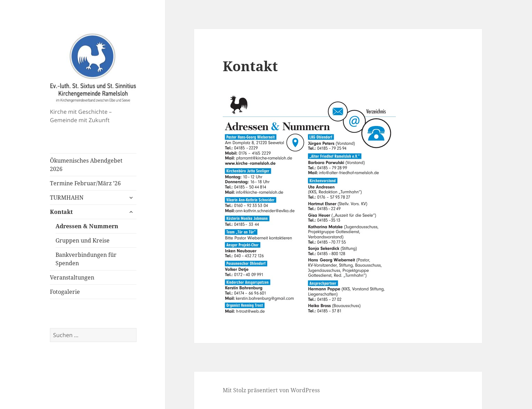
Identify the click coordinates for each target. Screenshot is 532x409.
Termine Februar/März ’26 (85, 183)
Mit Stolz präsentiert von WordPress (271, 390)
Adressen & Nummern (87, 226)
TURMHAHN (67, 198)
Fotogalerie (65, 292)
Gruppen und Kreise (83, 240)
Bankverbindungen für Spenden (86, 259)
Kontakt (61, 212)
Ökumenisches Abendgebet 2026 (86, 165)
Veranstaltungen (72, 277)
